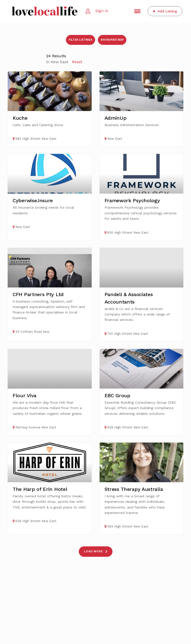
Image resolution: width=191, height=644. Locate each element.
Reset (77, 62)
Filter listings (81, 40)
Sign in (102, 11)
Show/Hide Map (112, 40)
